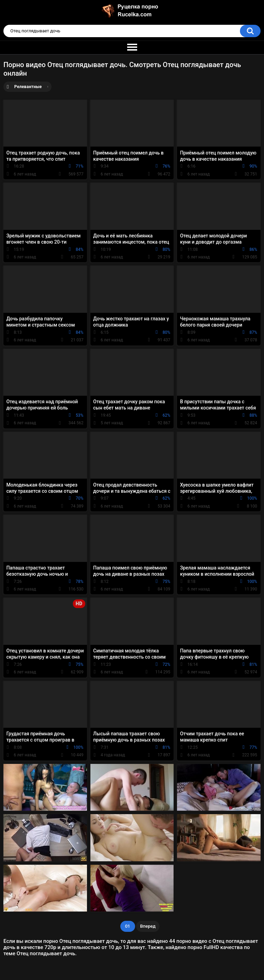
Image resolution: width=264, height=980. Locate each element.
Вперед (148, 926)
